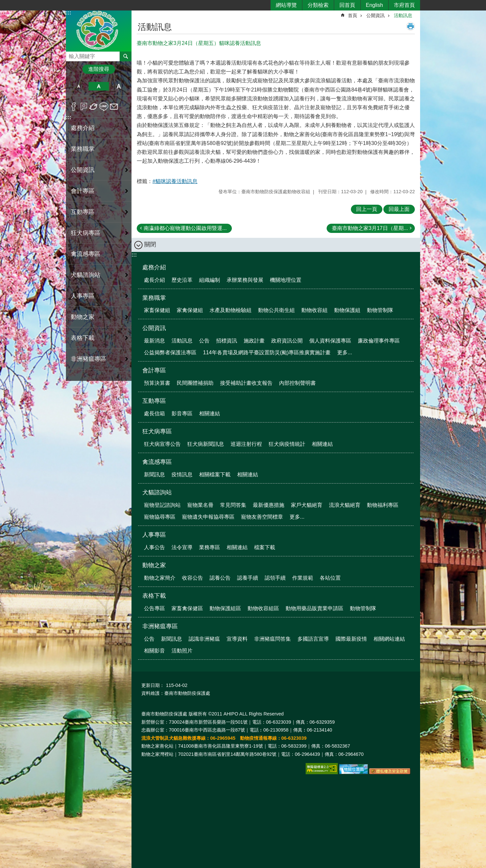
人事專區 (154, 535)
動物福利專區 (383, 505)
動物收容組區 (263, 608)
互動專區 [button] (83, 212)
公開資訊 (375, 15)
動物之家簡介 (160, 578)
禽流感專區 (157, 462)
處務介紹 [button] (83, 128)
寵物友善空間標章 (262, 517)
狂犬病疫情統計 (287, 444)
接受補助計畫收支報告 (246, 383)
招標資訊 (227, 341)
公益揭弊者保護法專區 (170, 352)
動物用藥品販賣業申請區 (314, 608)
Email (114, 107)
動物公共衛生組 (276, 310)
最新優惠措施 (269, 505)
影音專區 (182, 413)
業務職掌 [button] (83, 149)
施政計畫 (254, 341)
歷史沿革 (182, 280)
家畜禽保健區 (187, 608)
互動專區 (154, 401)
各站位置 (330, 578)
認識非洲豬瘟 (204, 639)
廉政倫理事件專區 (379, 341)
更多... (344, 352)
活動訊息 (403, 15)
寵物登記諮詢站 (162, 505)
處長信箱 (154, 413)
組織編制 (210, 280)
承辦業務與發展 (245, 280)
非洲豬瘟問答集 (273, 639)
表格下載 (154, 596)
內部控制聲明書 (297, 383)
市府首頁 (404, 5)
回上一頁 (367, 209)
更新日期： (153, 685)
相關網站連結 (389, 639)
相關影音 (154, 651)
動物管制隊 (380, 310)
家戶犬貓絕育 (307, 505)
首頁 (353, 15)
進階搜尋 (99, 69)
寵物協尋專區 (160, 517)
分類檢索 (318, 5)
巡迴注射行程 (246, 444)
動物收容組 (314, 310)
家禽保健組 (190, 310)
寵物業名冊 (200, 505)
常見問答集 (233, 505)
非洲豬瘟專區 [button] (89, 359)
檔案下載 (265, 547)
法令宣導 (182, 547)
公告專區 (154, 608)
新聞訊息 (154, 475)
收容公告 (192, 578)
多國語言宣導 (313, 639)
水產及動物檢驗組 (231, 310)
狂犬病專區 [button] (86, 233)
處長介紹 (154, 280)
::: (69, 13)
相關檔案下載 (215, 475)
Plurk (84, 107)
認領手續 (275, 578)
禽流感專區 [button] (86, 254)
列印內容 (411, 26)
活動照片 (182, 651)
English (375, 5)
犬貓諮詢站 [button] (86, 275)
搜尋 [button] (126, 56)
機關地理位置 (286, 280)
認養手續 (248, 578)
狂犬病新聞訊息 (206, 444)
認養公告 (220, 578)
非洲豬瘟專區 (160, 626)
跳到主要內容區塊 (3, 3)
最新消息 (154, 341)
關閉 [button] (150, 244)
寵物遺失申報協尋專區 (208, 517)
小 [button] (79, 86)
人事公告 (154, 547)
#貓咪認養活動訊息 (175, 181)
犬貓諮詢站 (157, 492)
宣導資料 (237, 639)
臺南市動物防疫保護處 (99, 31)
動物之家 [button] (83, 317)
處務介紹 (154, 267)
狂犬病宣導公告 (162, 444)
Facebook (74, 107)
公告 (204, 341)
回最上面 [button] (399, 209)
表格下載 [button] (83, 338)
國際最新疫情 (351, 639)
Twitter (94, 107)
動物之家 (154, 565)
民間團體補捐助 (195, 383)
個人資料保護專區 (330, 341)
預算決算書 (157, 383)
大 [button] (119, 86)
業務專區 (210, 547)
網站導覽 (286, 5)
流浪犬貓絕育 (345, 505)
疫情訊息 (182, 475)
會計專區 (154, 370)
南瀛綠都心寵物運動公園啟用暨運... (185, 228)
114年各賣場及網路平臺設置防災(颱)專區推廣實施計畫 (267, 352)
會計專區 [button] (83, 191)
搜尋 (71, 55)
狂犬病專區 (157, 431)
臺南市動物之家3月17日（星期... (370, 228)
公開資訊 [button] (83, 170)
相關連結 (210, 413)
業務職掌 (154, 298)
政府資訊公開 (287, 341)
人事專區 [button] (83, 296)
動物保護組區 (225, 608)
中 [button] (99, 86)
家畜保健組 (157, 310)
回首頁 (347, 5)
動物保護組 (347, 310)
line (104, 107)
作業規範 (303, 578)
